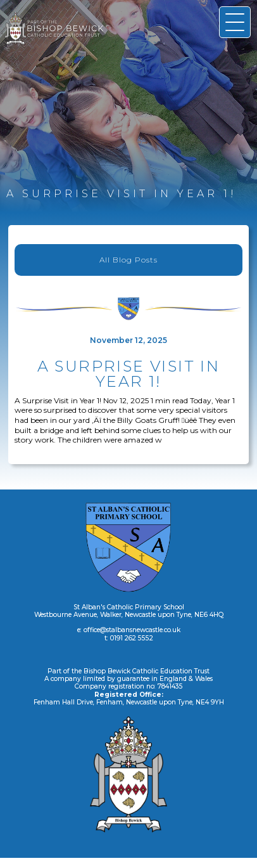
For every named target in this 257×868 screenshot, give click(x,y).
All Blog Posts (128, 260)
